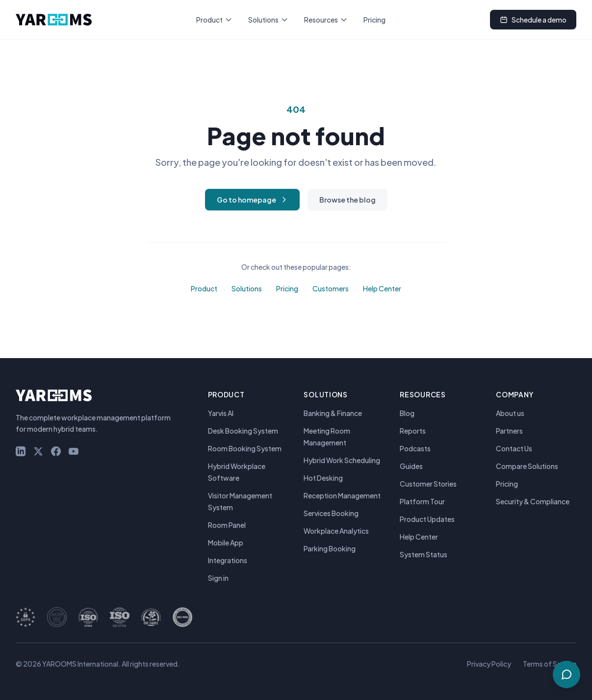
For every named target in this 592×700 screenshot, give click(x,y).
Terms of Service (550, 664)
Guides (411, 466)
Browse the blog (347, 200)
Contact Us (514, 448)
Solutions (268, 20)
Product (214, 20)
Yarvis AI (221, 413)
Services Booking (331, 513)
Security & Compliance (533, 501)
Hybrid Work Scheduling (342, 460)
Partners (509, 431)
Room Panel (227, 525)
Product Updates (427, 519)
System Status (424, 554)
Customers (331, 288)
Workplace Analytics (336, 531)
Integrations (228, 560)
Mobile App (226, 543)
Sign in (218, 578)
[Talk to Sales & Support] (566, 674)
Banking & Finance (333, 413)
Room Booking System (245, 448)
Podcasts (415, 448)
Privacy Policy (489, 664)
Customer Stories (428, 484)
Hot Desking (323, 478)
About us (510, 413)
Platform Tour (422, 501)
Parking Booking (330, 548)
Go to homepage (252, 200)
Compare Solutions (527, 466)
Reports (413, 431)
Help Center (382, 288)
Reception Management (342, 495)
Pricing (374, 20)
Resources (326, 20)
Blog (407, 413)
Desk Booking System (243, 431)
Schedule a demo (533, 20)
